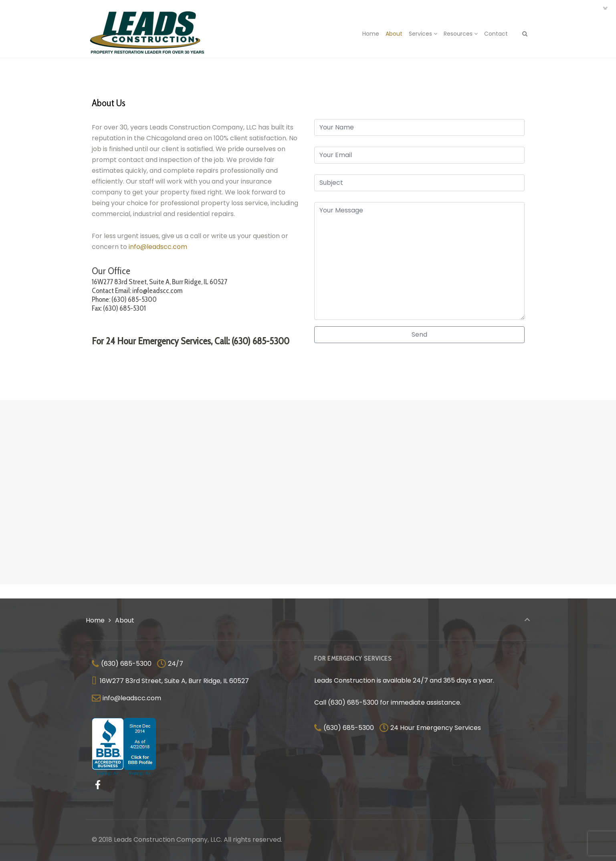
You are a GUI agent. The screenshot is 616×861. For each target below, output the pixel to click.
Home (95, 620)
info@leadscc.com (158, 247)
